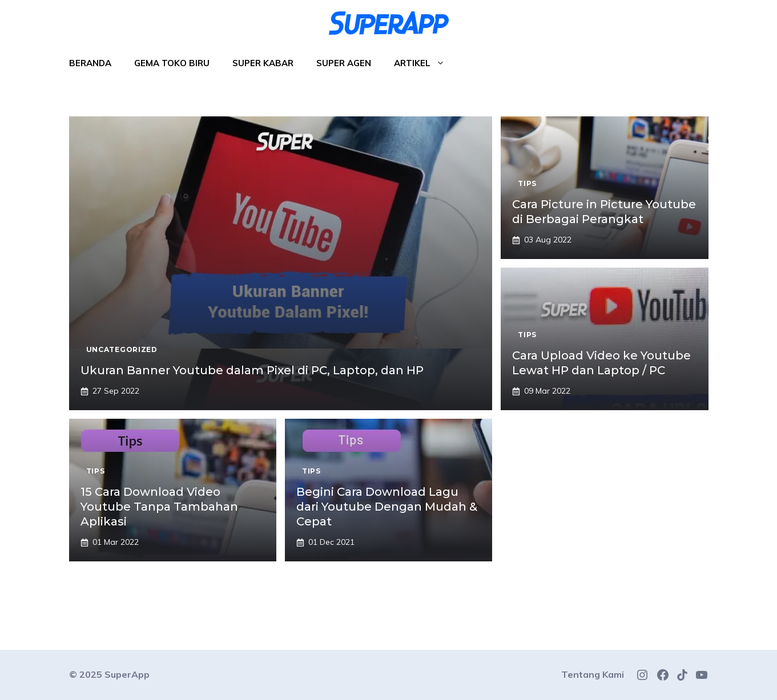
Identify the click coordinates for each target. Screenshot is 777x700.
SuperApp (127, 674)
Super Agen (344, 63)
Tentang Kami (593, 674)
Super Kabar (263, 63)
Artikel (425, 63)
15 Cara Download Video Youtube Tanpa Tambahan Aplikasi (159, 507)
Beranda (90, 63)
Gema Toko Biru (172, 63)
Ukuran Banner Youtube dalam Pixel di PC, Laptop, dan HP (252, 370)
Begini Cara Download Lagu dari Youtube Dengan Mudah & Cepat (387, 507)
